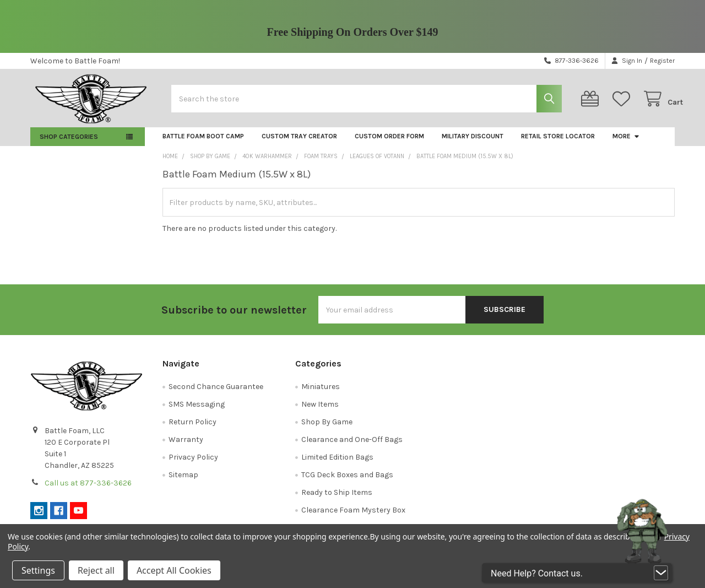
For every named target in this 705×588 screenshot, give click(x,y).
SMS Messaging (197, 410)
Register (662, 61)
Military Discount (473, 142)
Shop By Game (327, 428)
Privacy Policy (193, 463)
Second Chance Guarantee (216, 393)
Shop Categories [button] (69, 143)
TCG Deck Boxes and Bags (347, 481)
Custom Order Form (389, 142)
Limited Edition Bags (337, 463)
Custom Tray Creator (299, 142)
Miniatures (321, 393)
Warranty (186, 446)
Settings (38, 570)
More (626, 142)
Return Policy (192, 428)
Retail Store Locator (558, 142)
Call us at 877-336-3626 (88, 489)
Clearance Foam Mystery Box (353, 516)
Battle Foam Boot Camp (203, 142)
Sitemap (183, 481)
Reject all (96, 570)
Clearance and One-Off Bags (352, 446)
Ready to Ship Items (337, 498)
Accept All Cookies (174, 570)
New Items (320, 410)
